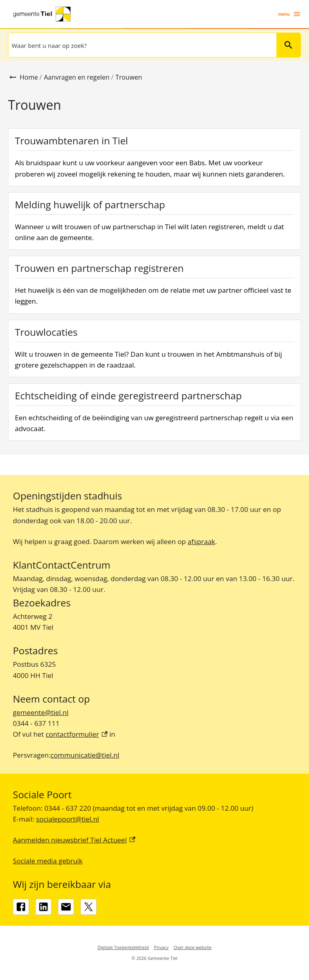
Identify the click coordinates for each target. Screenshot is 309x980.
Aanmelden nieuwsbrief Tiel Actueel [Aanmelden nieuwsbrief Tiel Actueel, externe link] (74, 840)
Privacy (161, 947)
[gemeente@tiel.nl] (66, 907)
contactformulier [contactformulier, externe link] (76, 734)
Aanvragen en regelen (77, 77)
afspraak (201, 541)
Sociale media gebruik (48, 861)
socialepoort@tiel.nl (68, 819)
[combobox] (142, 45)
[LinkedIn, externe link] (43, 907)
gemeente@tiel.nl (41, 712)
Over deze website (193, 947)
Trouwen (129, 77)
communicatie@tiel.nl (85, 755)
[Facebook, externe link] (21, 907)
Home (29, 77)
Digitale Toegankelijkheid (123, 947)
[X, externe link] (89, 907)
